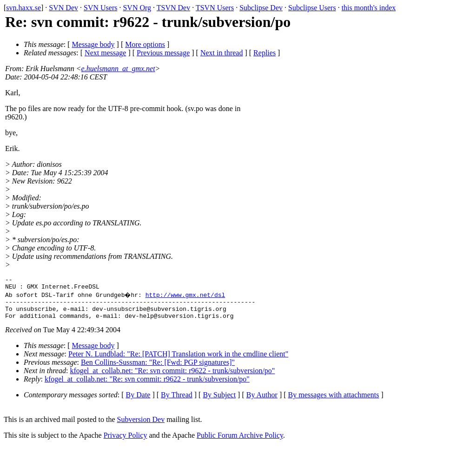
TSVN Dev (173, 8)
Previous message (163, 53)
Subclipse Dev (261, 8)
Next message (105, 53)
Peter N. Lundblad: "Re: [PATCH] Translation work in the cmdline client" (178, 361)
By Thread (177, 402)
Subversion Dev (141, 426)
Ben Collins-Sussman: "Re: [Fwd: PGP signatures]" (158, 369)
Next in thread (222, 53)
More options (145, 44)
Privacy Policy (126, 442)
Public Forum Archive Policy (240, 442)
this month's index (369, 8)
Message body (93, 44)
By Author (262, 402)
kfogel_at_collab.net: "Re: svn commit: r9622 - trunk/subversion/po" (172, 378)
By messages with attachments (334, 402)
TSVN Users (215, 8)
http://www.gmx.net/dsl (186, 297)
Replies (264, 53)
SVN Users (100, 8)
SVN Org (137, 8)
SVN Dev (63, 8)
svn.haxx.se (23, 8)
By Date (138, 402)
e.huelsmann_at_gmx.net (118, 69)
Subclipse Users (312, 8)
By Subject (219, 402)
